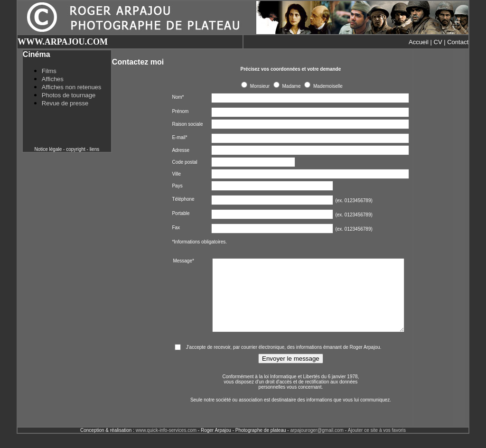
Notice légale (48, 149)
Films (49, 71)
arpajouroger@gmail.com (317, 444)
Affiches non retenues (72, 87)
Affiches (53, 79)
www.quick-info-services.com (166, 444)
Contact (458, 42)
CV (438, 42)
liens (95, 149)
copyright (76, 149)
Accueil (419, 42)
